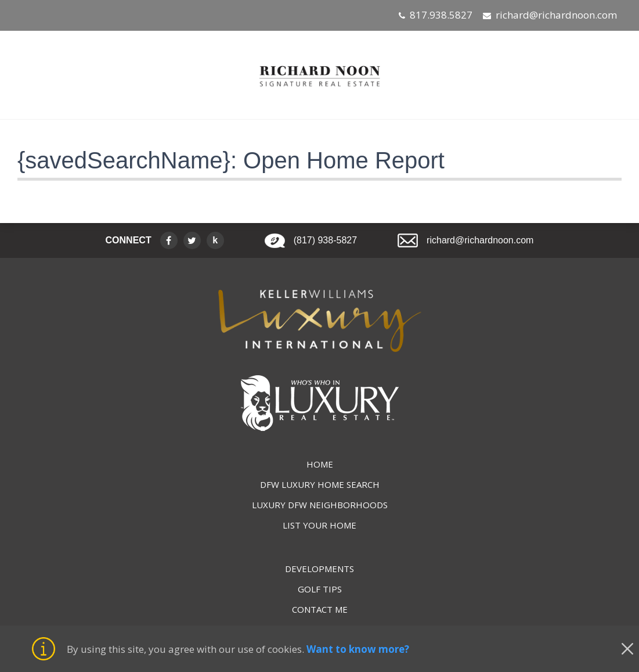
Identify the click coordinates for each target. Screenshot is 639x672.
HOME (320, 464)
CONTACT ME (320, 609)
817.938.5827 (441, 15)
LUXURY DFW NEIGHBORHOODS (320, 505)
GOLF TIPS (320, 589)
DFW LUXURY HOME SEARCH (320, 484)
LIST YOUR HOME (319, 525)
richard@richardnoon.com (556, 15)
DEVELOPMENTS (319, 569)
